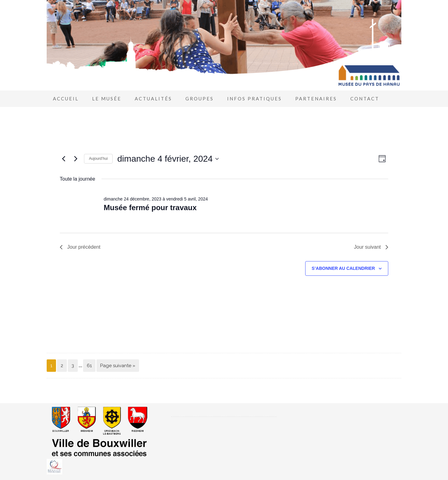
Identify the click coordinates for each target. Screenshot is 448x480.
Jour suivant (371, 247)
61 (89, 366)
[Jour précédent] (63, 159)
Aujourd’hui (98, 159)
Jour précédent (80, 247)
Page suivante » (118, 366)
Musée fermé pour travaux (150, 208)
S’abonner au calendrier (343, 268)
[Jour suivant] (76, 159)
